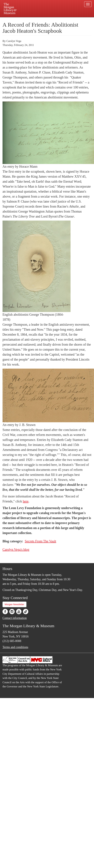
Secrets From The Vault (41, 541)
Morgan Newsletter (14, 604)
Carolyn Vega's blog (16, 550)
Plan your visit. (19, 20)
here (26, 501)
